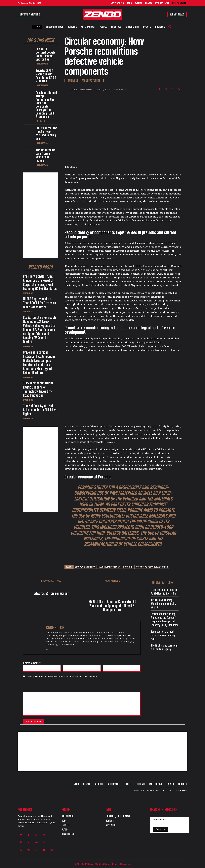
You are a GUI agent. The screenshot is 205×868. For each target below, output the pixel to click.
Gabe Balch (85, 90)
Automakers (42, 64)
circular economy (85, 567)
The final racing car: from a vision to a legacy (46, 155)
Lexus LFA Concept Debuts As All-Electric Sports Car (46, 54)
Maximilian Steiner (109, 567)
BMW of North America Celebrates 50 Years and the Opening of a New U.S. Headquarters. (112, 606)
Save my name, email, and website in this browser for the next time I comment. (62, 676)
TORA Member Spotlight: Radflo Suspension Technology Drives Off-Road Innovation (39, 389)
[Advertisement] (40, 215)
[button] (170, 27)
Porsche (128, 567)
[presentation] (43, 686)
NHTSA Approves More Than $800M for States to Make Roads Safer (40, 303)
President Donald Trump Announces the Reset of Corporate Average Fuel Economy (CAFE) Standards (46, 105)
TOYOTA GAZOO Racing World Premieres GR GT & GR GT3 (46, 76)
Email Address (160, 819)
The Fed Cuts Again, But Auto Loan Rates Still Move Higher (40, 410)
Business (41, 121)
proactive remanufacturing (152, 567)
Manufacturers (91, 81)
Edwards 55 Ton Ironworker (51, 593)
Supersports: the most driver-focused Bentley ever (46, 133)
